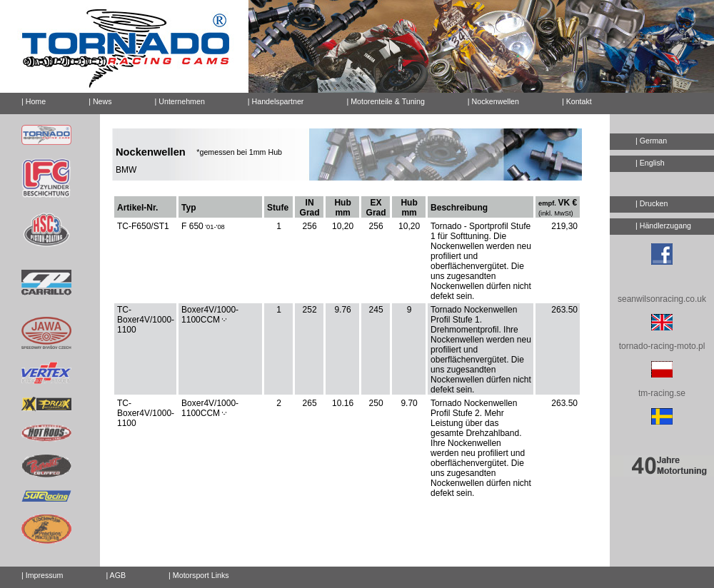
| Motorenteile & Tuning (385, 101)
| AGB (116, 575)
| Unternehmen (180, 101)
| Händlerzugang (663, 225)
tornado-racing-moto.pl (662, 346)
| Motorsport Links (199, 575)
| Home (34, 101)
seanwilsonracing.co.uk (662, 299)
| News (100, 101)
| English (650, 163)
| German (651, 141)
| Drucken (652, 203)
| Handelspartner (276, 101)
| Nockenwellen (493, 101)
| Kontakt (571, 99)
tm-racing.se (662, 393)
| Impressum (42, 575)
